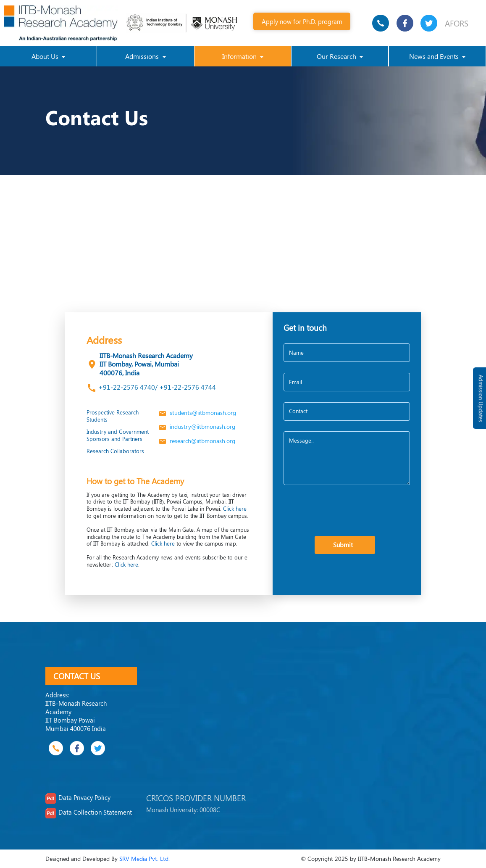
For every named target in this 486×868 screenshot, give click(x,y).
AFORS (457, 23)
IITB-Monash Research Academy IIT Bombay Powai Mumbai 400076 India (76, 716)
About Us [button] (46, 56)
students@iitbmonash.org (197, 413)
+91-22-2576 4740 (127, 387)
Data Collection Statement (95, 812)
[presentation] (347, 512)
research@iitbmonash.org (197, 441)
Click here (235, 508)
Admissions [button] (143, 56)
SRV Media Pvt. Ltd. (144, 859)
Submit (345, 545)
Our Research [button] (337, 56)
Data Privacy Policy (84, 797)
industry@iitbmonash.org (197, 426)
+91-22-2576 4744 (187, 387)
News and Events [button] (435, 56)
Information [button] (240, 56)
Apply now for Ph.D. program (302, 21)
